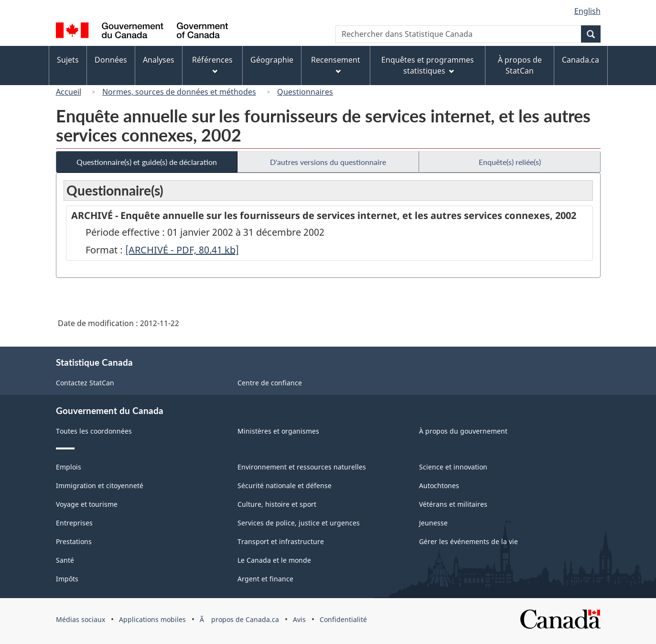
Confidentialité (343, 619)
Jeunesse (433, 523)
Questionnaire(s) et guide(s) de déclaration (147, 162)
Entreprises (74, 523)
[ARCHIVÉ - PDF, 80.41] (182, 250)
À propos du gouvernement (463, 431)
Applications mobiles (152, 619)
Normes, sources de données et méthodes (179, 92)
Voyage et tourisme (87, 504)
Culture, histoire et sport (277, 504)
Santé (65, 560)
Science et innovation (453, 467)
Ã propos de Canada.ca (239, 619)
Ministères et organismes (278, 431)
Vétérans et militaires (453, 504)
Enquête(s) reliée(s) (510, 162)
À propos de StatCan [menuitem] (520, 65)
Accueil (69, 92)
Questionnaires (305, 92)
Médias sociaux (81, 619)
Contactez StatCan (85, 383)
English (587, 11)
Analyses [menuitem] (159, 60)
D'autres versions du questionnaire (328, 162)
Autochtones (439, 486)
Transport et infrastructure (281, 541)
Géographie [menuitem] (272, 60)
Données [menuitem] (111, 60)
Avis (299, 619)
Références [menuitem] (212, 64)
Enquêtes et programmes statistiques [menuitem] (428, 65)
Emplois (69, 467)
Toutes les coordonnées (94, 431)
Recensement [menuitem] (336, 64)
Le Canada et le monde (274, 560)
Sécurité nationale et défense (285, 486)
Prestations (74, 541)
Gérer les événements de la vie (468, 541)
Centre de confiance (270, 383)
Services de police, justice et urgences (299, 523)
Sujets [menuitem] (68, 60)
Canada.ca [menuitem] (581, 60)
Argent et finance (265, 579)
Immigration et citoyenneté (100, 486)
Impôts (67, 579)
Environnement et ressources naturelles (302, 467)
